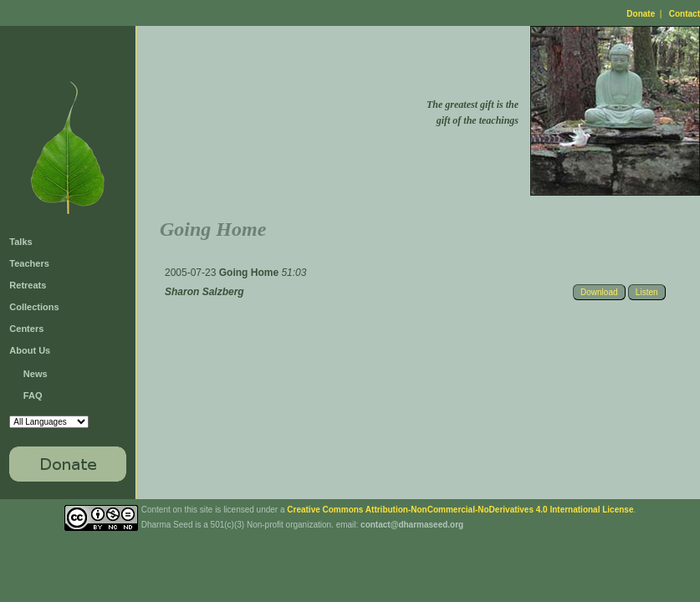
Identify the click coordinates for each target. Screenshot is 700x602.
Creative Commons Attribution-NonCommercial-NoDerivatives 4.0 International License (460, 510)
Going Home (250, 273)
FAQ (33, 395)
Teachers (29, 263)
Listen (647, 292)
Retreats (28, 285)
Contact (685, 14)
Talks (20, 242)
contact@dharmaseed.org (412, 525)
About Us (30, 350)
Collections (34, 307)
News (36, 374)
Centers (26, 329)
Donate (641, 14)
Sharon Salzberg (204, 292)
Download (599, 292)
